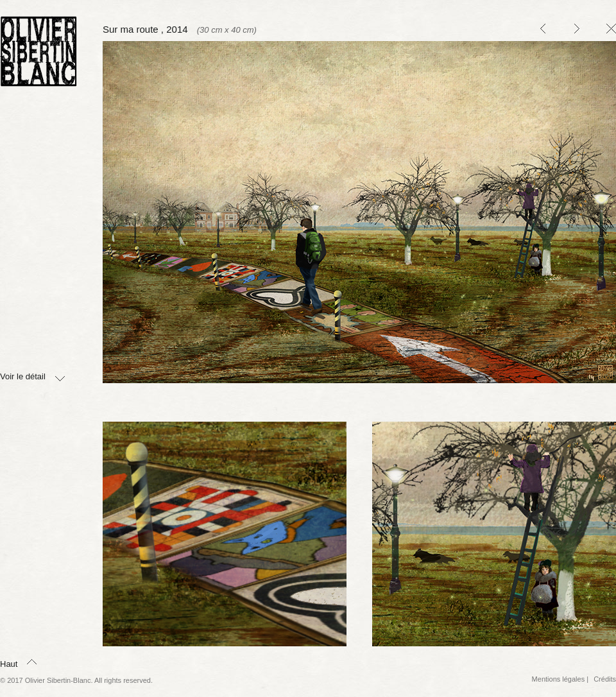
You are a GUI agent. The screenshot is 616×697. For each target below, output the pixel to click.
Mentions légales (559, 679)
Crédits (605, 679)
